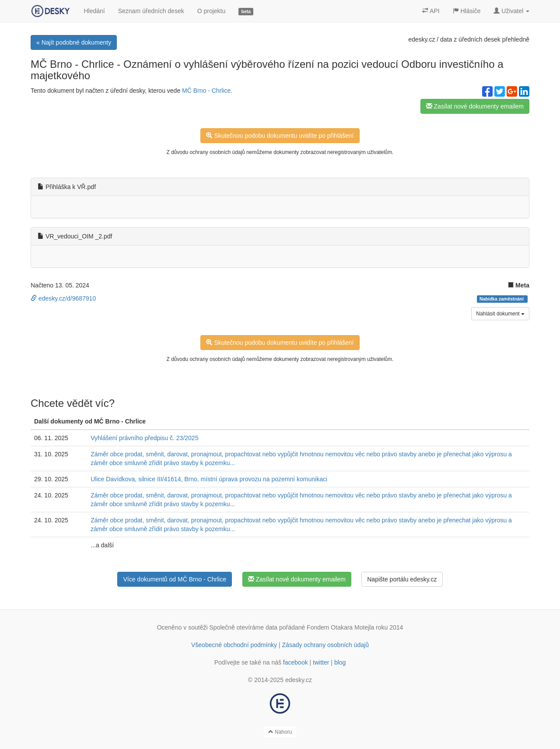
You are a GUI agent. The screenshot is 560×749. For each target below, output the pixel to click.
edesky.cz (422, 39)
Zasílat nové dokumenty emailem (475, 106)
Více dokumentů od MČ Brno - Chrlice (175, 579)
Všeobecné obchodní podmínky (234, 645)
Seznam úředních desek (151, 11)
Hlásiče (467, 11)
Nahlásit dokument (500, 314)
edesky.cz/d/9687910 (63, 298)
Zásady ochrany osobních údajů (325, 645)
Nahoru (280, 732)
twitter (321, 662)
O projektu (212, 11)
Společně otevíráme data (244, 627)
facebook (296, 662)
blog (340, 662)
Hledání (94, 11)
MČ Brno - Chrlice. (207, 91)
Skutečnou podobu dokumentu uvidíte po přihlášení (280, 136)
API (431, 11)
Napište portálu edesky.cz (402, 579)
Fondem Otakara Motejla (340, 627)
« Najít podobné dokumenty (74, 42)
